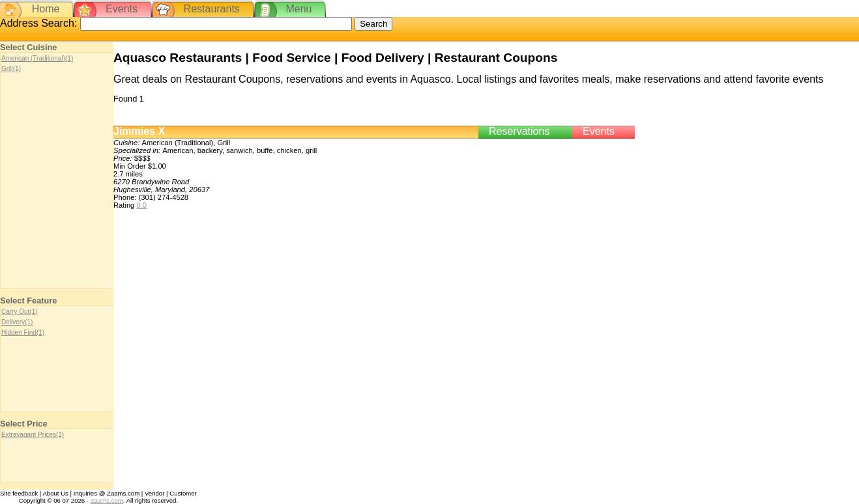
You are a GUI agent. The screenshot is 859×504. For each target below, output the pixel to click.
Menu (298, 9)
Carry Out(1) (20, 312)
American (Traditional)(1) (37, 58)
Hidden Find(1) (23, 332)
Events (122, 9)
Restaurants (212, 9)
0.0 (141, 205)
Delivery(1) (17, 322)
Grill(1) (11, 69)
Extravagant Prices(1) (33, 435)
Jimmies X (139, 131)
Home (46, 9)
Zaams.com (107, 500)
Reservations (519, 131)
